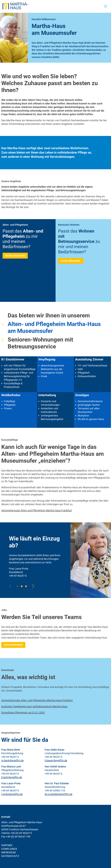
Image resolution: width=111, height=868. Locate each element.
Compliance (9, 849)
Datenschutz (10, 856)
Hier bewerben (13, 645)
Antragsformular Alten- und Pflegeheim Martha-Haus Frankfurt (37, 700)
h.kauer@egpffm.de (56, 760)
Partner (7, 845)
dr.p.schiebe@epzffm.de (59, 794)
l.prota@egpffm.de (12, 794)
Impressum (8, 852)
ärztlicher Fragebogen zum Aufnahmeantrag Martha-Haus (34, 706)
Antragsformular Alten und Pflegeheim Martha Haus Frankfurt (37, 510)
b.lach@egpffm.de (12, 777)
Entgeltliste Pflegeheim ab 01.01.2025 (23, 713)
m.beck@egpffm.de (12, 760)
